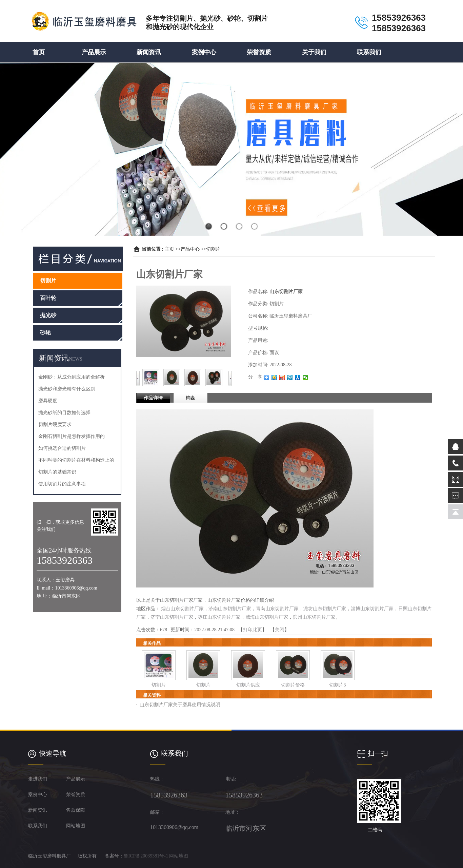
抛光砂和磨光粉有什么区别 (67, 389)
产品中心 (190, 249)
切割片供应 (248, 685)
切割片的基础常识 (57, 472)
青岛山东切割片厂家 (277, 609)
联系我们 (369, 52)
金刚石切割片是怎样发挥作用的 (72, 436)
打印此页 (253, 630)
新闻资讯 (149, 52)
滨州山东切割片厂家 (314, 617)
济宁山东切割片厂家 (172, 617)
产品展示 (94, 52)
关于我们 (314, 52)
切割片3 (337, 685)
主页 (169, 249)
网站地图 (179, 856)
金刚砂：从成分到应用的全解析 (72, 377)
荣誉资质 (259, 52)
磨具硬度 (48, 401)
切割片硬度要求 (55, 425)
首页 (39, 52)
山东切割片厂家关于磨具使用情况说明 (180, 705)
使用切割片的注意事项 (62, 484)
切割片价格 (293, 685)
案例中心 (204, 52)
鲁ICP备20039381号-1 (146, 856)
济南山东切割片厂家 (230, 609)
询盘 (190, 398)
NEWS (76, 359)
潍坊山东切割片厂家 (325, 609)
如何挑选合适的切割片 (62, 448)
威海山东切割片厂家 (267, 617)
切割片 (213, 249)
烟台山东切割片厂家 (182, 609)
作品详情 (153, 398)
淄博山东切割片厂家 (372, 609)
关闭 (280, 630)
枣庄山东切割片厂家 (219, 617)
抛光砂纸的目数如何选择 (64, 413)
